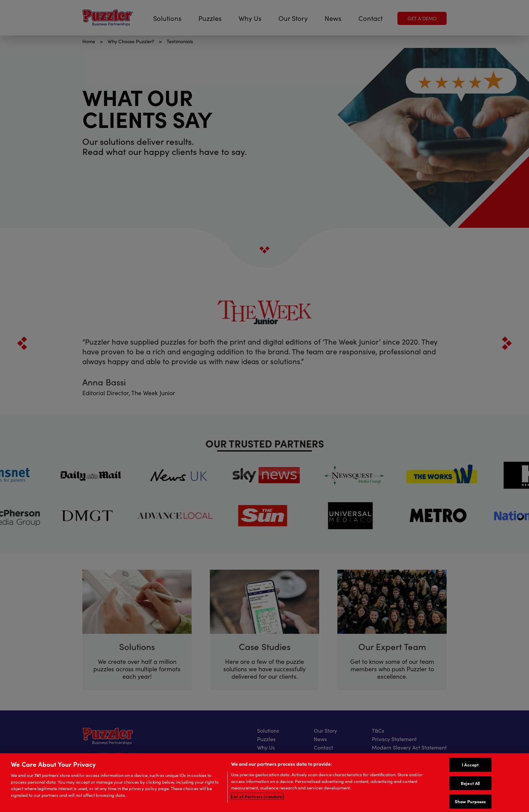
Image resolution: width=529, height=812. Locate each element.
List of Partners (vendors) (257, 797)
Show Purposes (470, 802)
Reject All (470, 784)
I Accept (470, 765)
